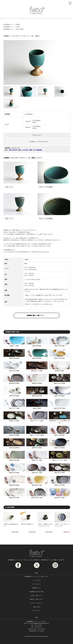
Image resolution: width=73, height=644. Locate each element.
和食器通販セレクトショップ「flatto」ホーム (36, 577)
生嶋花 (37, 346)
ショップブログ (36, 580)
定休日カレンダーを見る (37, 631)
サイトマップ (36, 611)
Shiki (37, 408)
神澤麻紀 (37, 396)
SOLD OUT (37, 135)
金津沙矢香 (60, 383)
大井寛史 (59, 358)
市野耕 (37, 358)
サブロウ (14, 408)
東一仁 (14, 346)
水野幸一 (37, 473)
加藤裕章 (14, 383)
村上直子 (59, 485)
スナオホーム (37, 421)
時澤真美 (14, 435)
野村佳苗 (37, 448)
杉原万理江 (60, 408)
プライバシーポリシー (37, 603)
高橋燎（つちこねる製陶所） (60, 421)
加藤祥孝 (37, 383)
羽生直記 (59, 448)
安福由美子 (37, 498)
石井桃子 (59, 346)
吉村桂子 (59, 498)
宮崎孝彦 (14, 485)
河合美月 (14, 396)
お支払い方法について (37, 595)
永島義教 (14, 448)
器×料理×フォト (36, 588)
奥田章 (60, 371)
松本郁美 (14, 473)
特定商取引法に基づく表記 (36, 592)
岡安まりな (37, 371)
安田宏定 (14, 498)
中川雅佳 (59, 435)
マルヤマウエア (59, 460)
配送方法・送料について (37, 599)
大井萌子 (14, 371)
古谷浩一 (37, 460)
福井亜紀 (14, 460)
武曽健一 (37, 485)
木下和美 (59, 396)
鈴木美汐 (14, 421)
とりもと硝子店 (37, 435)
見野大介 (59, 473)
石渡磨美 (14, 358)
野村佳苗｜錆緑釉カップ (27, 524)
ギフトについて (36, 584)
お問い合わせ (36, 607)
